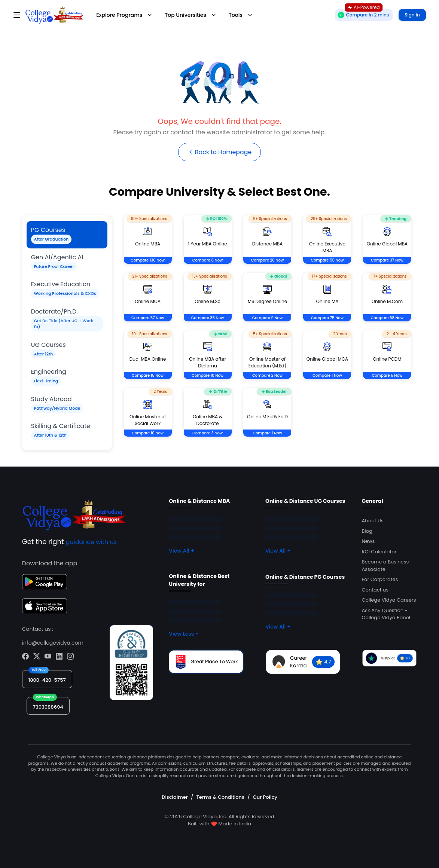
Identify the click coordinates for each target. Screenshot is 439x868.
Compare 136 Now (148, 261)
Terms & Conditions (220, 797)
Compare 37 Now (387, 261)
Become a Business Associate (385, 566)
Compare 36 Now (208, 318)
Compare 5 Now (387, 376)
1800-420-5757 (47, 680)
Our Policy (265, 797)
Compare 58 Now (387, 318)
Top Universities (191, 15)
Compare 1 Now (327, 376)
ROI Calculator (379, 552)
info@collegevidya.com (53, 643)
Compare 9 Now (268, 318)
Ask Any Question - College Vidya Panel (386, 614)
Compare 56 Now (327, 261)
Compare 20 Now (267, 261)
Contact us (375, 590)
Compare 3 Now (208, 433)
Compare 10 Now (208, 376)
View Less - (184, 634)
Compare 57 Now (148, 318)
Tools (241, 15)
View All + (182, 551)
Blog (367, 531)
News (368, 542)
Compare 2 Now (267, 376)
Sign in (412, 15)
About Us (373, 521)
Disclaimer (175, 797)
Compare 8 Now (208, 261)
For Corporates (380, 580)
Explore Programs (124, 15)
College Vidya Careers (389, 600)
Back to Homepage (219, 152)
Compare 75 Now (327, 318)
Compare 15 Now (148, 376)
